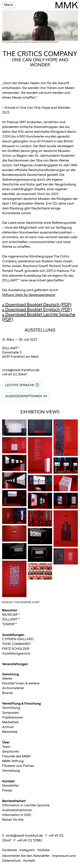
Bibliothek (10, 732)
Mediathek (10, 722)
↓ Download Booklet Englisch (37, 310)
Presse (7, 790)
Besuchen (10, 610)
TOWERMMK (10, 624)
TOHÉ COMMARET (17, 644)
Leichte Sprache (20, 385)
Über (6, 742)
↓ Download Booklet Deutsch (37, 305)
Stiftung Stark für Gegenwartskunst (29, 295)
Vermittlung (11, 708)
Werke (7, 679)
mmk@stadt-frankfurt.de (21, 370)
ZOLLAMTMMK (11, 348)
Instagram (27, 850)
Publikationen (13, 718)
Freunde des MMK (16, 756)
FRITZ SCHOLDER (16, 649)
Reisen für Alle (13, 820)
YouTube (43, 850)
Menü (9, 5)
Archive (8, 727)
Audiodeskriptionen (24, 396)
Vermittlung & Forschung (21, 703)
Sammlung (11, 674)
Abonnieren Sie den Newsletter (26, 856)
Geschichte (11, 752)
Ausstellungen (13, 634)
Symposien (11, 713)
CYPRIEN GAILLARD (18, 639)
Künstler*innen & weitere (21, 683)
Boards (7, 693)
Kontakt (8, 781)
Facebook (10, 850)
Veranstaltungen (15, 664)
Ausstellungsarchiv (16, 654)
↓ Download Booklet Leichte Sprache (39, 317)
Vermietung (11, 771)
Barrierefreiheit (14, 801)
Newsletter (10, 786)
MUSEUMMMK (11, 615)
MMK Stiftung (13, 761)
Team (6, 747)
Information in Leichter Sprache (26, 805)
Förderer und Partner (18, 766)
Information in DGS (17, 815)
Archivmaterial (13, 688)
